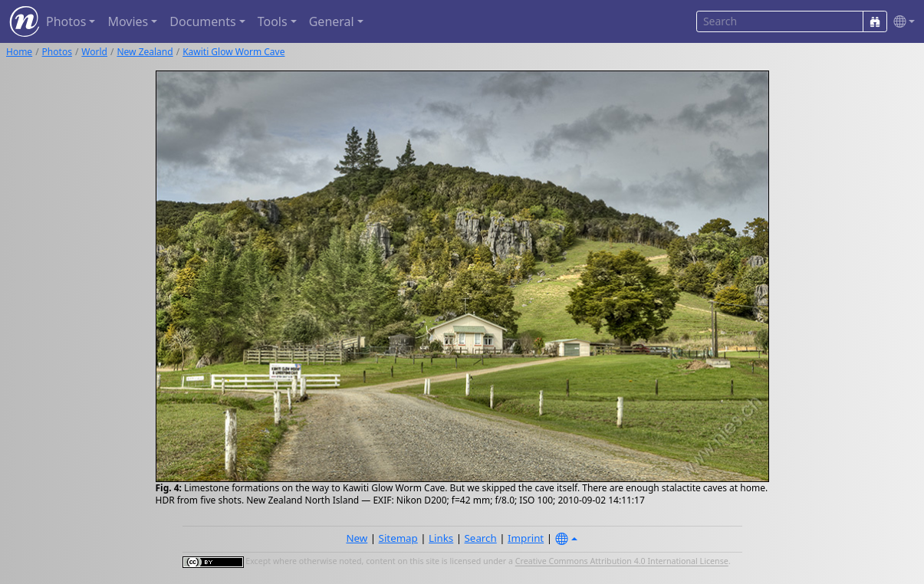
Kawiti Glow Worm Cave (233, 52)
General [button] (332, 21)
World (94, 52)
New (357, 538)
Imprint (526, 538)
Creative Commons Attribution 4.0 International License (622, 562)
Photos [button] (66, 21)
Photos (57, 52)
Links (441, 538)
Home (19, 52)
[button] (901, 22)
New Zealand (145, 52)
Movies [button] (128, 21)
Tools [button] (273, 21)
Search (481, 538)
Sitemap (398, 538)
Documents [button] (202, 21)
